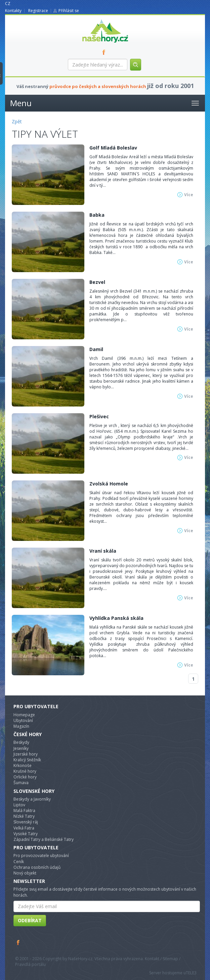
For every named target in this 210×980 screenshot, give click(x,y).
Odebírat (30, 920)
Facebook (18, 942)
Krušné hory (25, 771)
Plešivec (99, 416)
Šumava (21, 783)
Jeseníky (21, 748)
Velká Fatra (24, 828)
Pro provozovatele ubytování (41, 856)
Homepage (24, 715)
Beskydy (21, 742)
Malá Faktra (24, 811)
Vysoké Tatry (26, 834)
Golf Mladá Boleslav (113, 148)
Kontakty (13, 11)
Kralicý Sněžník (27, 760)
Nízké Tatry (24, 816)
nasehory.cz (93, 19)
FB (105, 52)
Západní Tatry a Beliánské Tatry (44, 839)
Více (189, 195)
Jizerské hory (26, 754)
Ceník (19, 862)
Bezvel (97, 282)
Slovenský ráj (26, 822)
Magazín (21, 726)
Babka (97, 215)
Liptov (19, 805)
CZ (8, 4)
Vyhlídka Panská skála (116, 618)
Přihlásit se (69, 11)
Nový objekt (25, 873)
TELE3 (191, 973)
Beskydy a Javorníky (32, 799)
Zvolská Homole (109, 484)
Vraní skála (103, 551)
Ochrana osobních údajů (37, 867)
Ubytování (23, 720)
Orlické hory (25, 777)
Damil (96, 349)
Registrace (38, 11)
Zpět (17, 121)
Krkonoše (23, 765)
